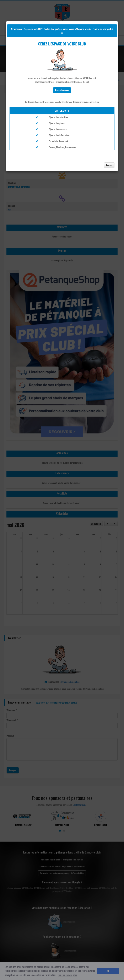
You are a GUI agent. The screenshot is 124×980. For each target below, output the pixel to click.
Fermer (109, 165)
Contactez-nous (62, 90)
